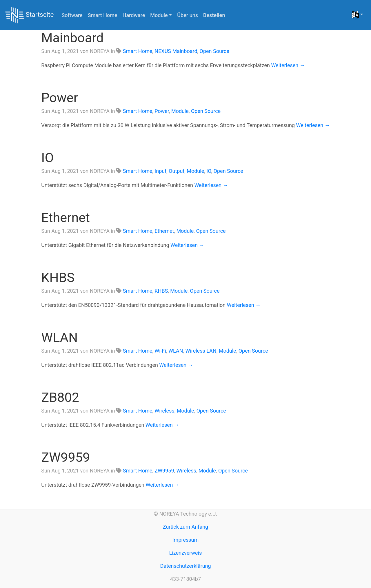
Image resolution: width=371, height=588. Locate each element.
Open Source (214, 51)
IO (47, 158)
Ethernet (66, 218)
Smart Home (103, 15)
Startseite (29, 15)
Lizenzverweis (185, 553)
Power (60, 98)
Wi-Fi (160, 351)
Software (72, 15)
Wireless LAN (201, 351)
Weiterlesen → (288, 65)
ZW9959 (66, 457)
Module (180, 111)
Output (177, 171)
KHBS (58, 277)
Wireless (164, 411)
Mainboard (72, 38)
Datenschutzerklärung (185, 566)
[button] (357, 15)
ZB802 (60, 397)
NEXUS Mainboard (176, 51)
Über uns (188, 15)
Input (160, 171)
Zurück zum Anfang (185, 527)
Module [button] (159, 15)
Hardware (134, 15)
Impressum (186, 540)
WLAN (59, 337)
